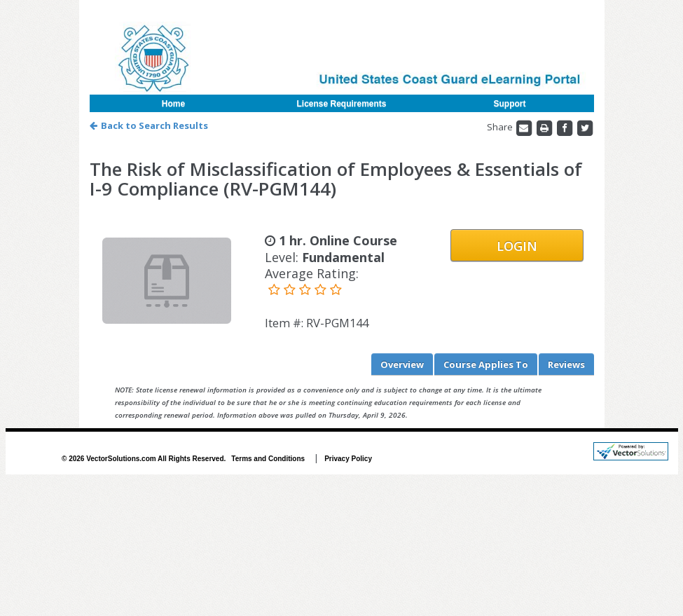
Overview (402, 364)
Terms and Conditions (268, 459)
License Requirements (341, 104)
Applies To (486, 364)
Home (173, 104)
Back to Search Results (149, 125)
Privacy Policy (348, 459)
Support (510, 104)
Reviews (566, 364)
